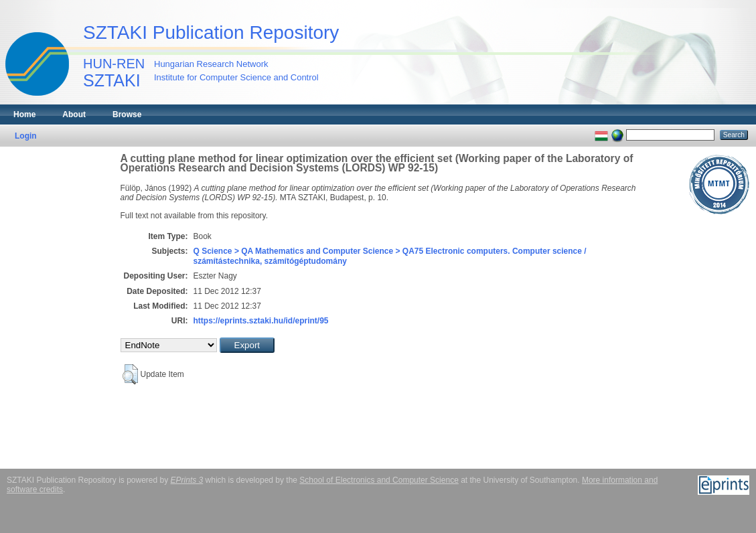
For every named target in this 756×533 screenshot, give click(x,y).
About (74, 115)
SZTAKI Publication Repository (211, 32)
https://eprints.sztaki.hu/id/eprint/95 (261, 321)
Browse (127, 115)
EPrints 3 (187, 480)
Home (24, 115)
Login (26, 136)
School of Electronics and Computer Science (379, 480)
